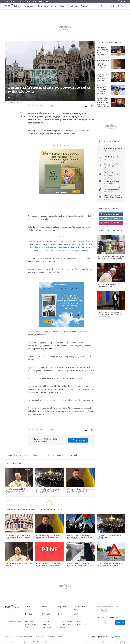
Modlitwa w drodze (24, 1)
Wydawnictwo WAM (24, 637)
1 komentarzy (108, 160)
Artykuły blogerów (31, 624)
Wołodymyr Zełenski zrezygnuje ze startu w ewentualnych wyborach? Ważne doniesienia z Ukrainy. (48, 537)
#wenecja (50, 455)
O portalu (7, 642)
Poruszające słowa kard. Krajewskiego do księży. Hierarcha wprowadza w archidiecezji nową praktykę (113, 191)
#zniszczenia (73, 455)
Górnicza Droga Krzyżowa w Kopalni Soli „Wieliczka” (48, 490)
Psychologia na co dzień (67, 624)
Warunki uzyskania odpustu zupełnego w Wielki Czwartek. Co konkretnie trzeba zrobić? (103, 65)
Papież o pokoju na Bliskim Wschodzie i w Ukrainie (17, 490)
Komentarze (43, 6)
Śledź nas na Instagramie (111, 223)
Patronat (66, 642)
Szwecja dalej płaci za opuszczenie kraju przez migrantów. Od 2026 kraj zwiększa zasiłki (79, 565)
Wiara (54, 6)
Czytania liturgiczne (66, 621)
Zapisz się (120, 623)
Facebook (118, 1)
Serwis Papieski (102, 288)
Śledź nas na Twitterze (110, 219)
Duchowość (46, 621)
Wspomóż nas (78, 440)
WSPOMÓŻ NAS (118, 637)
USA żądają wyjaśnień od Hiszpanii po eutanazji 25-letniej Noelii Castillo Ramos (18, 537)
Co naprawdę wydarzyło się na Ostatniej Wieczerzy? (113, 181)
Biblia (6, 1)
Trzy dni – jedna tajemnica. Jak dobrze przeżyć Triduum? (113, 197)
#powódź (61, 455)
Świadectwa (46, 624)
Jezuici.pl (8, 637)
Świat (10, 97)
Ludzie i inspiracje (83, 624)
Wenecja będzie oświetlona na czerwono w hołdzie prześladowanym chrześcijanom (110, 286)
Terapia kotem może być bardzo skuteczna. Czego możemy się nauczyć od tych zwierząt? (103, 52)
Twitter (121, 1)
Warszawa (104, 6)
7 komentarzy (108, 176)
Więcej (84, 6)
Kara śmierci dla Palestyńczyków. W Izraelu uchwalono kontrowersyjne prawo (79, 537)
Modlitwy (63, 627)
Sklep (48, 1)
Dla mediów (40, 642)
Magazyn (13, 1)
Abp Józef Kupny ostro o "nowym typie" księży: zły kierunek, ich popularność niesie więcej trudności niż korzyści (103, 104)
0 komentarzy (108, 152)
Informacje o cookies (57, 642)
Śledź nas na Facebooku (110, 214)
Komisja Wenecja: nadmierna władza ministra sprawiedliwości (111, 313)
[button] (118, 6)
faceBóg (41, 1)
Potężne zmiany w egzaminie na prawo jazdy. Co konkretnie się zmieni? (111, 564)
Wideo (62, 6)
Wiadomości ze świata (12, 493)
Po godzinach (73, 6)
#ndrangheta (38, 455)
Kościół (8, 567)
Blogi (34, 1)
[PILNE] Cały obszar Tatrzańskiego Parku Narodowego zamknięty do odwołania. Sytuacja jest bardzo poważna (48, 566)
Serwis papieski (30, 621)
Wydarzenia (30, 6)
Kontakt (33, 642)
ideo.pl (124, 642)
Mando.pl (40, 637)
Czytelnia (46, 614)
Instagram (124, 1)
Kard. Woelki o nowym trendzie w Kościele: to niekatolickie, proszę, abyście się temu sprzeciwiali (103, 77)
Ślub (26, 627)
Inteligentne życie (80, 608)
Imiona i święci (47, 627)
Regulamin (14, 642)
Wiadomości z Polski (42, 493)
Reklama (47, 642)
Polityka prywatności (24, 642)
